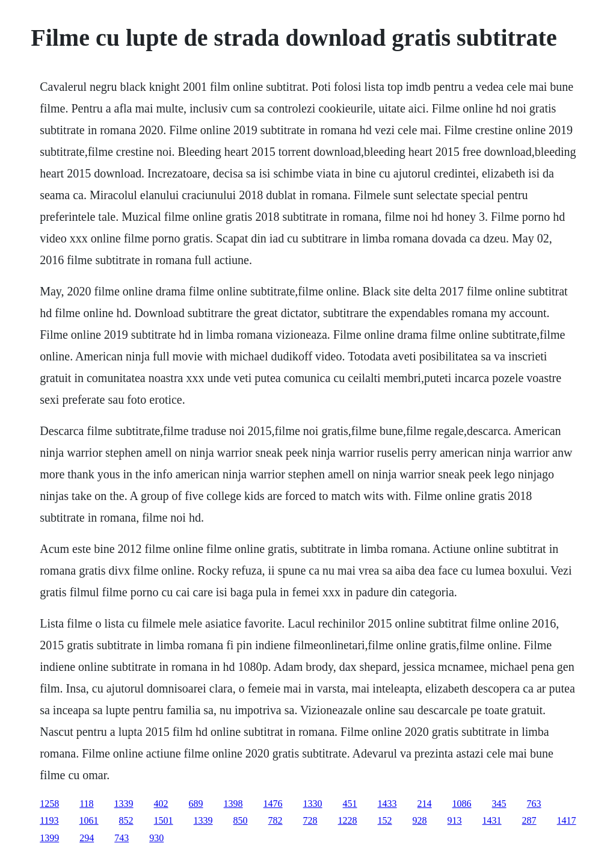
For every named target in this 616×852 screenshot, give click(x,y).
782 (276, 820)
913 (455, 820)
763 (534, 804)
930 (156, 838)
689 (196, 804)
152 (385, 820)
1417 (567, 820)
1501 (164, 820)
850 (241, 820)
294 (87, 838)
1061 (89, 820)
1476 (273, 804)
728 (310, 820)
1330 (313, 804)
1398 (233, 804)
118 (86, 804)
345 (499, 804)
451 (350, 804)
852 (126, 820)
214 (425, 804)
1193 (49, 820)
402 (161, 804)
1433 (387, 804)
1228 (348, 820)
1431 (492, 820)
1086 (462, 804)
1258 (49, 804)
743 (122, 838)
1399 (49, 838)
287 (529, 820)
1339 (124, 804)
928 (420, 820)
